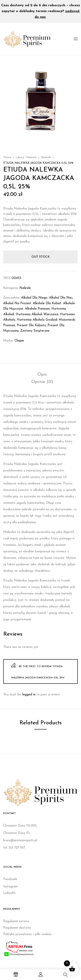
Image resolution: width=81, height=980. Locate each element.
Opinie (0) (42, 382)
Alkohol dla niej (61, 298)
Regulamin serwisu (16, 921)
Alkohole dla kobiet (47, 303)
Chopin (19, 341)
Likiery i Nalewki (26, 157)
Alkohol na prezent (17, 303)
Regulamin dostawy (17, 928)
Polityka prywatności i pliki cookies (27, 934)
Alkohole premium (37, 309)
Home (7, 157)
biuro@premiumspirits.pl (20, 841)
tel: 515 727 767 (14, 848)
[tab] (42, 375)
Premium (9, 325)
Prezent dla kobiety (31, 325)
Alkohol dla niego (34, 298)
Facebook (10, 879)
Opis (42, 375)
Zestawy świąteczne (35, 331)
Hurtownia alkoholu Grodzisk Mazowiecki (46, 320)
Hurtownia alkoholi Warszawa (37, 314)
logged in (29, 695)
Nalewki (46, 157)
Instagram (10, 887)
